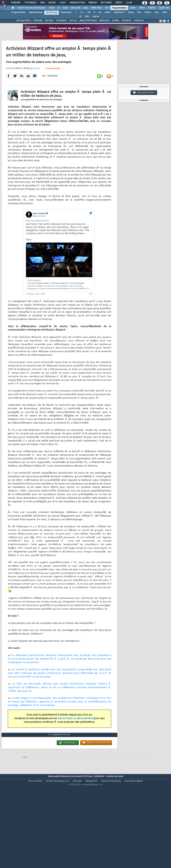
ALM (65, 8)
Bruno (37, 81)
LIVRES (116, 21)
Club (129, 3)
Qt (80, 17)
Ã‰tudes (106, 3)
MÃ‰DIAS (104, 21)
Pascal (131, 12)
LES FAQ (49, 21)
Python (148, 12)
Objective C (119, 12)
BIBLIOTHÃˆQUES (88, 21)
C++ (82, 12)
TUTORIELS (61, 21)
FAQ (42, 3)
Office (142, 8)
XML (87, 17)
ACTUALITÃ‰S (24, 21)
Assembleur (66, 12)
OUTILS (73, 21)
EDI (107, 8)
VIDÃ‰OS (139, 21)
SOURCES (127, 21)
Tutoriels (30, 3)
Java (85, 8)
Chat (63, 3)
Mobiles (152, 8)
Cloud (51, 8)
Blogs (52, 3)
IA (59, 8)
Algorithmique (36, 12)
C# (89, 12)
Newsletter (77, 3)
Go (100, 12)
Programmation (119, 8)
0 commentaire (53, 81)
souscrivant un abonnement (75, 731)
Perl (139, 12)
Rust (157, 12)
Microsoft (75, 8)
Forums (16, 3)
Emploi (93, 3)
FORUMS (38, 21)
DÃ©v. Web (96, 8)
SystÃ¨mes (164, 8)
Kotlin (108, 12)
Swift (165, 12)
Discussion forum (144, 93)
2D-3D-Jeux (52, 12)
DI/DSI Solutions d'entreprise (31, 8)
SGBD (133, 8)
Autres (96, 17)
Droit (119, 3)
